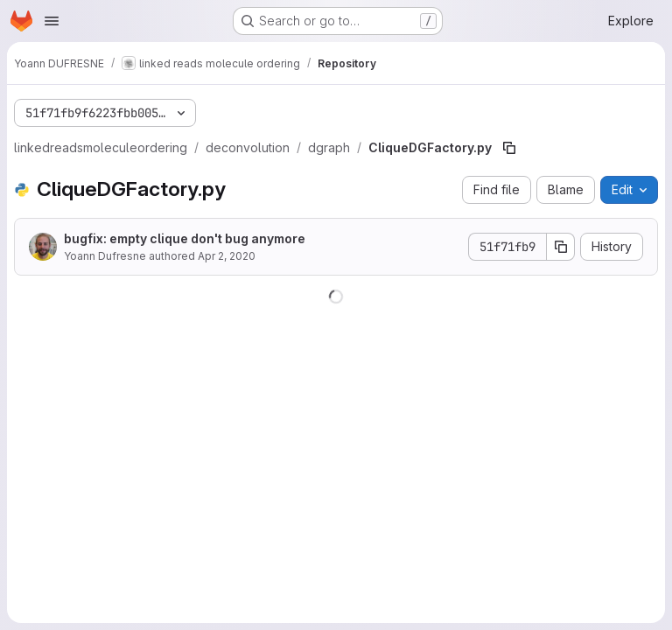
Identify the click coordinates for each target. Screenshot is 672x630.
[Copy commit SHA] (561, 247)
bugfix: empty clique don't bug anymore (185, 238)
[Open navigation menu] (52, 21)
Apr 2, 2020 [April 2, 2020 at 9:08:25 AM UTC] (227, 256)
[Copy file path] (509, 148)
